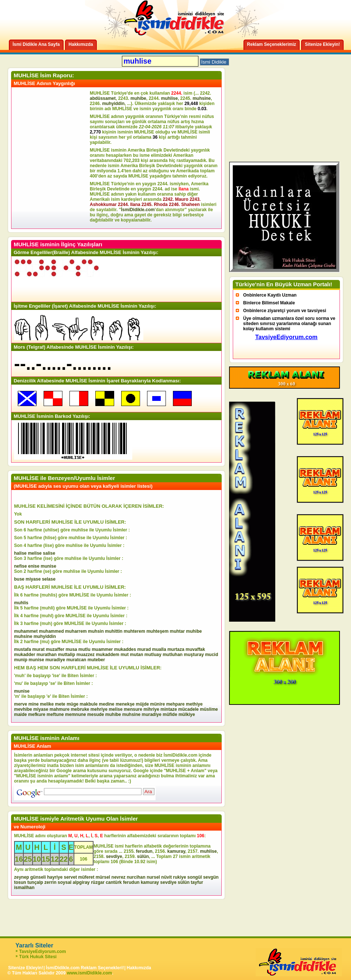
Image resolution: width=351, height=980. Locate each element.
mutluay (153, 655)
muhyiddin (113, 104)
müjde (142, 704)
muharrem (76, 631)
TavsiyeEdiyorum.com (43, 952)
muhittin (114, 631)
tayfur (197, 882)
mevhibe (23, 709)
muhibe (138, 98)
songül (195, 877)
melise (35, 553)
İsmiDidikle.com (138, 210)
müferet (86, 877)
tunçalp (35, 882)
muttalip (67, 655)
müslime (209, 709)
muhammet (26, 631)
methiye (194, 704)
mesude (96, 714)
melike (47, 704)
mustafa (23, 649)
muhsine (202, 98)
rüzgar (98, 882)
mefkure (37, 714)
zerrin (50, 882)
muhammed (51, 631)
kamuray (176, 851)
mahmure (59, 709)
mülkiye (187, 714)
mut (125, 655)
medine (107, 704)
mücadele (188, 709)
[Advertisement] (52, 158)
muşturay (194, 655)
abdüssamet (103, 98)
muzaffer (55, 649)
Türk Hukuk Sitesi (38, 957)
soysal (64, 882)
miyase (33, 579)
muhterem (134, 631)
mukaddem (107, 655)
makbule (89, 704)
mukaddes (125, 649)
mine (34, 704)
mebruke (80, 709)
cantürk (114, 882)
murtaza (176, 649)
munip (21, 660)
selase (49, 579)
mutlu (84, 649)
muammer (102, 649)
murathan (47, 655)
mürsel (103, 877)
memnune (76, 714)
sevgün (211, 877)
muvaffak (195, 649)
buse (19, 579)
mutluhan (173, 655)
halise (20, 553)
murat (38, 649)
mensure (133, 709)
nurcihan (136, 877)
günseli (38, 877)
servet (70, 877)
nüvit (166, 877)
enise (34, 566)
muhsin (96, 631)
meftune (55, 714)
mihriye (151, 709)
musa (71, 649)
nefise (21, 566)
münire (157, 704)
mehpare (175, 704)
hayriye (55, 877)
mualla (159, 649)
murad (144, 649)
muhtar (178, 631)
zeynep (22, 877)
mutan (137, 655)
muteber (96, 660)
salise (49, 553)
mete (60, 704)
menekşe (125, 704)
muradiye (55, 660)
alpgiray (81, 882)
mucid (212, 655)
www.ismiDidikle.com (89, 973)
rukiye (179, 877)
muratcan (76, 660)
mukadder (25, 655)
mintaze (169, 709)
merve (21, 704)
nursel (153, 877)
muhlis (21, 603)
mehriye (99, 709)
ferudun (144, 851)
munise (48, 566)
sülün (143, 856)
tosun (20, 882)
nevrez (119, 877)
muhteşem (157, 631)
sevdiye (114, 856)
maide (21, 714)
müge (72, 704)
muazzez (86, 655)
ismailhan (24, 888)
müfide (170, 714)
